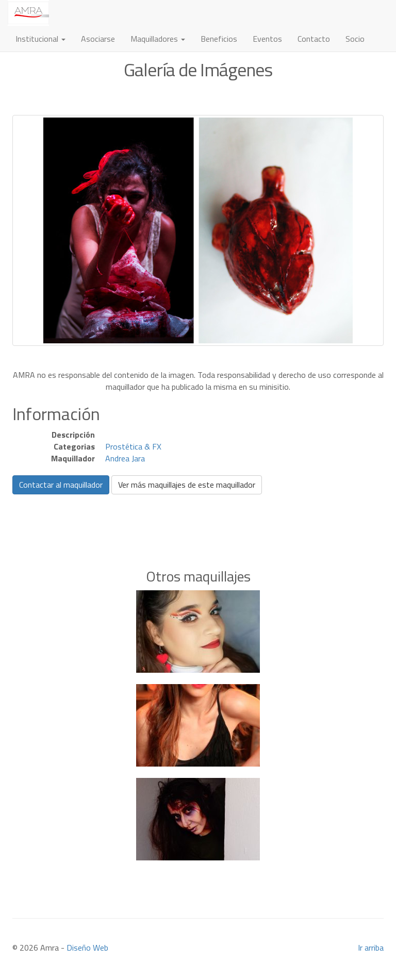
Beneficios (219, 39)
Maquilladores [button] (158, 39)
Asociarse (98, 39)
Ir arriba (371, 948)
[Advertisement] (198, 516)
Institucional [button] (40, 39)
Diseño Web (87, 948)
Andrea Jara (125, 458)
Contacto (314, 39)
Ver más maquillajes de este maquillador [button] (187, 485)
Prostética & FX (133, 446)
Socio (355, 39)
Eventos (267, 39)
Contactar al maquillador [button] (61, 485)
